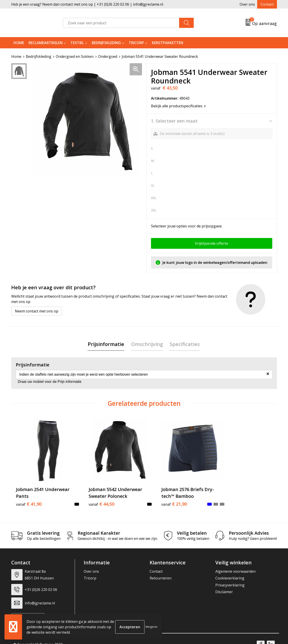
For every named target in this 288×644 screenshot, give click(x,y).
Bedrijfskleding (106, 43)
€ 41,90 (29, 498)
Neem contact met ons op (37, 311)
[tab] (106, 344)
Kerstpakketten (168, 43)
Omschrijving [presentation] (147, 344)
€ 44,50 (95, 498)
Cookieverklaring (230, 572)
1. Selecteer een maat (174, 121)
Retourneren (161, 572)
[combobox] (121, 23)
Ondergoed (108, 56)
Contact (267, 4)
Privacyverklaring (230, 579)
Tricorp (136, 43)
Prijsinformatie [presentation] (106, 344)
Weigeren (151, 627)
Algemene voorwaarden (235, 565)
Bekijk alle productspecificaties (178, 106)
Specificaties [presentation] (185, 344)
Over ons (247, 4)
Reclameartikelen (46, 43)
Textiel (77, 43)
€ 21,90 (162, 498)
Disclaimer (224, 586)
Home (19, 43)
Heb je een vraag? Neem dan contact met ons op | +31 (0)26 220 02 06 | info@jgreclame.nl (87, 4)
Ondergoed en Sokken (75, 56)
